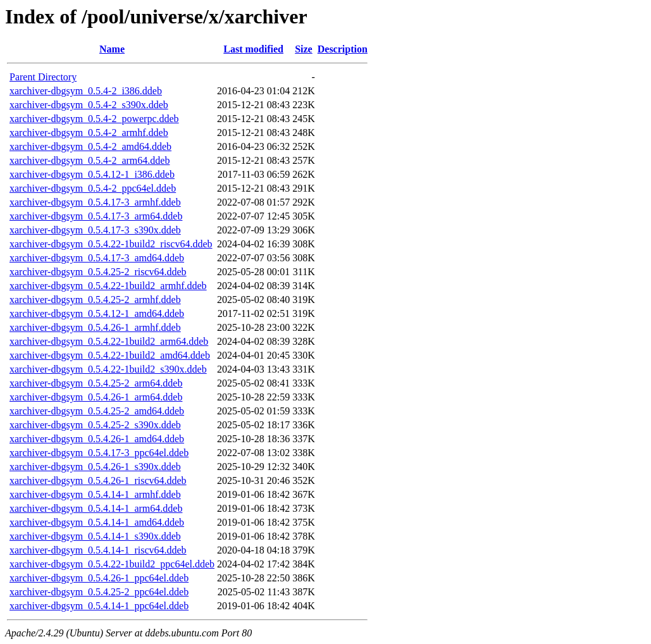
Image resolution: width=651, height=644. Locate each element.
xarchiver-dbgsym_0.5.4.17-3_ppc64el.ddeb (99, 453)
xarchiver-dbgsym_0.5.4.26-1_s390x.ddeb (95, 467)
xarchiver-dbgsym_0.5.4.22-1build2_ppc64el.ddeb (112, 564)
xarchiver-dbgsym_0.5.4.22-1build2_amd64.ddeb (110, 355)
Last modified (253, 49)
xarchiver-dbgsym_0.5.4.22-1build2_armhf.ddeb (108, 286)
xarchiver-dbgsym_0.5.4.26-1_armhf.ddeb (95, 327)
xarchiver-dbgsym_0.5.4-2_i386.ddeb (86, 91)
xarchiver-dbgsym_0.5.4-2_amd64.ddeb (90, 146)
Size (304, 49)
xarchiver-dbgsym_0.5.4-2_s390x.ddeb (89, 105)
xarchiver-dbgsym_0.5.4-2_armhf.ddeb (89, 133)
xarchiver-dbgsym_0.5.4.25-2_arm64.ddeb (96, 383)
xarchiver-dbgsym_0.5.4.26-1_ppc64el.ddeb (99, 578)
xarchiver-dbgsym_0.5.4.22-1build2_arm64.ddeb (109, 341)
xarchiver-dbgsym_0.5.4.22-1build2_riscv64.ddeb (111, 244)
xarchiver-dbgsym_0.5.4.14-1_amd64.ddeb (97, 522)
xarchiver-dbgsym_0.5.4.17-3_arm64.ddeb (96, 216)
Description (343, 49)
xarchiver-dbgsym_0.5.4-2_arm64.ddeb (90, 160)
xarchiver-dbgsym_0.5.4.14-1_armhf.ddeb (95, 494)
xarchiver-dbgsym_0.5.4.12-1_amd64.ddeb (97, 313)
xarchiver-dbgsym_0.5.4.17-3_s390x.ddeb (95, 230)
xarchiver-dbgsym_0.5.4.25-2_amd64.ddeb (97, 411)
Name (112, 49)
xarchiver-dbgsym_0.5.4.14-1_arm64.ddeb (96, 508)
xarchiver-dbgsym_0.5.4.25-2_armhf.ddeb (95, 300)
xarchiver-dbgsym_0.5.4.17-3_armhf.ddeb (95, 202)
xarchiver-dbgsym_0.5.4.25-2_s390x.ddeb (95, 425)
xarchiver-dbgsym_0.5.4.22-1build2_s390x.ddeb (108, 369)
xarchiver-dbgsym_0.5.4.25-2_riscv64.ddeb (98, 272)
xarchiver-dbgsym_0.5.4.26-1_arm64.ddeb (96, 397)
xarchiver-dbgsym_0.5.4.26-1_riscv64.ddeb (98, 480)
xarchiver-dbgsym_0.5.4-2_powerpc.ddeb (94, 119)
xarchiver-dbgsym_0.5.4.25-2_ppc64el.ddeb (99, 592)
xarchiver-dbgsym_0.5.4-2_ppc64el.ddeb (93, 188)
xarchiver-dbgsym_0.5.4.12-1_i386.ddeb (92, 174)
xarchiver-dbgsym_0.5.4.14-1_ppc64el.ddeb (99, 606)
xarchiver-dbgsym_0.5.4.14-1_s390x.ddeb (95, 536)
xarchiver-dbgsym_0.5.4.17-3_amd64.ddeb (97, 258)
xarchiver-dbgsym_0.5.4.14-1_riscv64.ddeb (98, 550)
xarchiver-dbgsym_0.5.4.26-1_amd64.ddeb (97, 439)
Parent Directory (43, 77)
